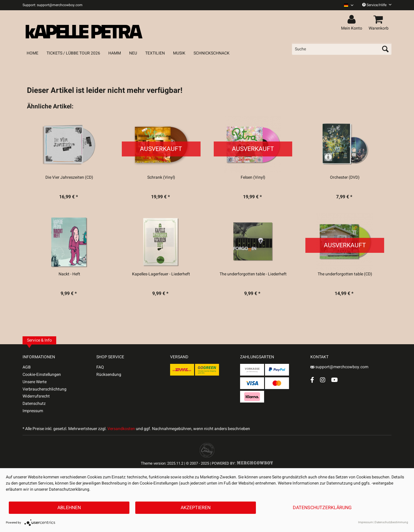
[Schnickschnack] (212, 53)
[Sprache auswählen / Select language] (349, 5)
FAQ (100, 367)
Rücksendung (109, 375)
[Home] (32, 53)
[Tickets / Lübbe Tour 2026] (73, 53)
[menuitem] (347, 5)
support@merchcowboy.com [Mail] (339, 367)
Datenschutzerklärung (322, 508)
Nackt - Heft (69, 274)
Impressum (33, 411)
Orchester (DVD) (345, 178)
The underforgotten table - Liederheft (253, 274)
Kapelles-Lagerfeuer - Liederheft (161, 274)
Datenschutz (34, 404)
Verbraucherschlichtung (45, 389)
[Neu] (133, 53)
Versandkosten (121, 429)
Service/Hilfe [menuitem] (377, 5)
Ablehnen (69, 508)
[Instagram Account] (323, 380)
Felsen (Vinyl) (253, 178)
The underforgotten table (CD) (345, 274)
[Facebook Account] (312, 380)
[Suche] (342, 49)
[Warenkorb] (379, 20)
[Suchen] (385, 49)
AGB (27, 367)
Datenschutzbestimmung (391, 522)
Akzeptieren (196, 508)
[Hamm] (115, 53)
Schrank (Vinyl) (161, 178)
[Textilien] (155, 53)
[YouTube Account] (335, 380)
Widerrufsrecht (36, 396)
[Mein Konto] (353, 20)
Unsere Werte (35, 382)
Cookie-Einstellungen (42, 375)
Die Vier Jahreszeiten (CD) (69, 178)
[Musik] (179, 53)
